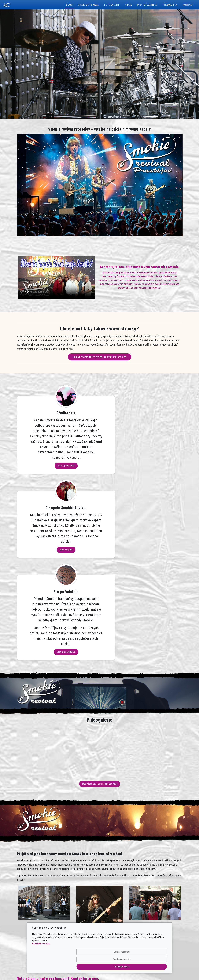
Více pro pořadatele (156, 516)
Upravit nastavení (93, 967)
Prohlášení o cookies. (41, 958)
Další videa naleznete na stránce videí (100, 648)
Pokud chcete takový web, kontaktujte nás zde (99, 357)
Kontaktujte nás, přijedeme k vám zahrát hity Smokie (139, 267)
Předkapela (170, 5)
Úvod (69, 5)
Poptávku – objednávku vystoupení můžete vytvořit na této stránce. (51, 860)
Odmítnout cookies (123, 967)
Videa (128, 5)
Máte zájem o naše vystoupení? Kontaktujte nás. (58, 842)
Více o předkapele (43, 503)
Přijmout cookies (153, 967)
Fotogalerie (112, 5)
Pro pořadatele (147, 5)
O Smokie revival (88, 5)
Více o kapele (99, 492)
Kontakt (188, 5)
